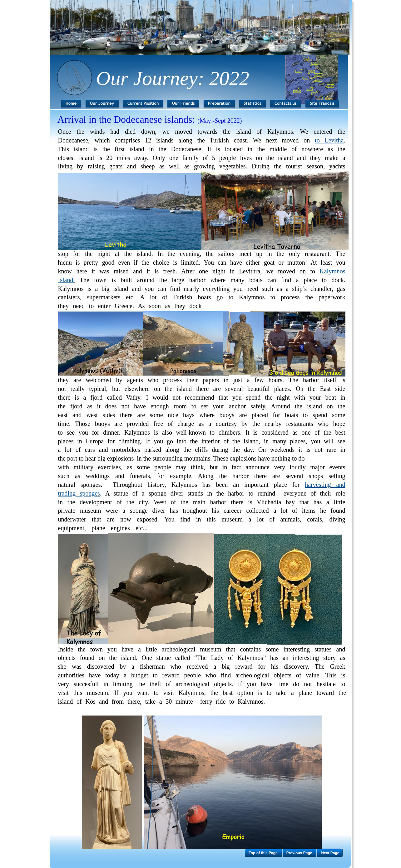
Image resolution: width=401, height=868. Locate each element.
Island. (67, 280)
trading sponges (79, 493)
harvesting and (325, 485)
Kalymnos (332, 271)
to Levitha (329, 140)
